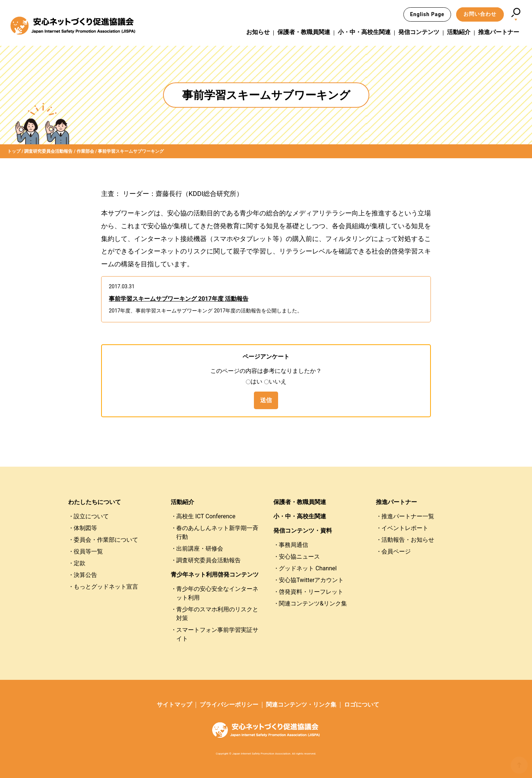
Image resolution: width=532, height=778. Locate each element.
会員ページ (396, 551)
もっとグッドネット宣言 (106, 587)
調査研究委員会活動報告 (208, 560)
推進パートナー (499, 32)
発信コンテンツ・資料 (303, 531)
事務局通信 (293, 545)
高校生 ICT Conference (206, 516)
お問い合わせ (480, 14)
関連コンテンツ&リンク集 (313, 603)
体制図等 (85, 528)
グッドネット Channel (308, 568)
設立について (91, 516)
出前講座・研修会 (200, 549)
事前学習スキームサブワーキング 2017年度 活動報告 (179, 299)
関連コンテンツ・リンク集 (301, 705)
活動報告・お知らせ (408, 540)
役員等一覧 (88, 551)
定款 (80, 563)
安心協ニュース (299, 557)
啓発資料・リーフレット (311, 592)
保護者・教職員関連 (304, 32)
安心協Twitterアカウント (311, 580)
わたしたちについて (95, 502)
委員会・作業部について (106, 540)
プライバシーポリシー (229, 705)
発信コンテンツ (419, 32)
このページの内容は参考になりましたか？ (266, 371)
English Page (427, 14)
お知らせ (258, 32)
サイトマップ (174, 705)
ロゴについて (362, 705)
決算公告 (85, 575)
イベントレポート (405, 528)
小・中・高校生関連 (364, 32)
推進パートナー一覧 (408, 516)
